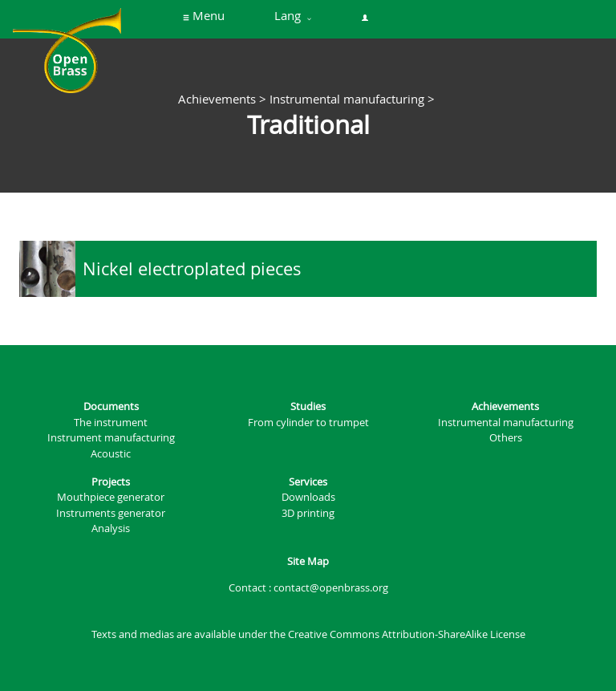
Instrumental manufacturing (347, 99)
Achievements (217, 99)
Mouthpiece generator (111, 497)
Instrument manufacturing (111, 438)
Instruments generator (111, 513)
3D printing (308, 513)
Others (506, 438)
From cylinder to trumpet (308, 423)
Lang (293, 16)
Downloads (308, 497)
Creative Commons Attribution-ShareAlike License (407, 634)
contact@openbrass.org (331, 588)
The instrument (111, 423)
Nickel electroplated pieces (192, 268)
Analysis (111, 528)
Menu (204, 16)
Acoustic (111, 454)
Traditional (308, 124)
